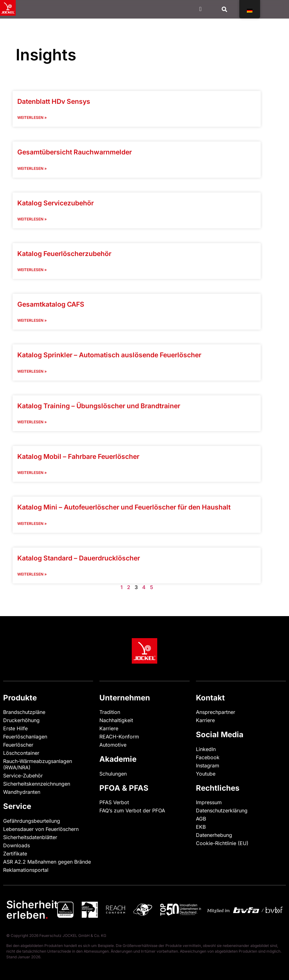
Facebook (208, 757)
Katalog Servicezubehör (56, 203)
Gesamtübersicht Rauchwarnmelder (75, 152)
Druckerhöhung (21, 720)
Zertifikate (15, 854)
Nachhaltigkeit (116, 720)
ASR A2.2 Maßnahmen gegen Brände (47, 862)
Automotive (113, 745)
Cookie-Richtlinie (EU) (222, 843)
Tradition (110, 712)
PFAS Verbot (114, 802)
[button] (225, 9)
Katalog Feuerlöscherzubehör (64, 254)
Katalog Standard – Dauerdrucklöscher (79, 558)
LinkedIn (206, 749)
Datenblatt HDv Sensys (54, 101)
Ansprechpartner (216, 712)
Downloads (17, 845)
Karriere (109, 728)
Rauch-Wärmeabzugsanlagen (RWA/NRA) (38, 764)
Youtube (206, 774)
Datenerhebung (214, 835)
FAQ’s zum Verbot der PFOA (132, 810)
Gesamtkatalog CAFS (51, 304)
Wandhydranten (22, 792)
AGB (201, 819)
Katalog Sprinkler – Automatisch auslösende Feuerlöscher (109, 355)
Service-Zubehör (23, 776)
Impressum (209, 802)
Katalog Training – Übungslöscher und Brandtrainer (99, 406)
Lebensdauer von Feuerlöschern (41, 829)
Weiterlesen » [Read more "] (32, 117)
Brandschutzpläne (24, 712)
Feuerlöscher (18, 745)
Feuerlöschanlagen (25, 737)
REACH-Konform (119, 737)
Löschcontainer (21, 753)
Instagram (208, 766)
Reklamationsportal (26, 870)
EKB (201, 827)
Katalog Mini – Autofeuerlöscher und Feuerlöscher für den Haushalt (124, 507)
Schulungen (113, 774)
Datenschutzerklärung (222, 810)
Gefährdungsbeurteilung (32, 821)
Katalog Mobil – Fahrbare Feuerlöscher (78, 457)
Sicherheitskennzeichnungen (37, 784)
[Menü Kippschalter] (200, 9)
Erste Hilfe (15, 728)
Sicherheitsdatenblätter (30, 837)
